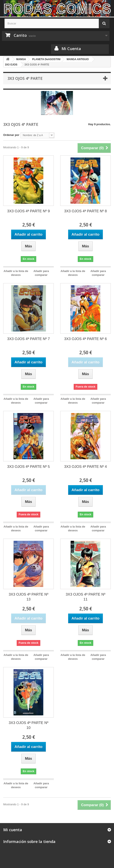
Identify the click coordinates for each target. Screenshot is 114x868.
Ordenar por (11, 135)
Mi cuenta (13, 830)
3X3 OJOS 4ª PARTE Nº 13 (29, 597)
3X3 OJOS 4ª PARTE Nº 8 (86, 211)
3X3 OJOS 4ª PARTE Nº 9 (29, 211)
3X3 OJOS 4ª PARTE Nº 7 (29, 339)
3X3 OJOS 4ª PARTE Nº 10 (29, 725)
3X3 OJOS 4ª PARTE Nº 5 (29, 467)
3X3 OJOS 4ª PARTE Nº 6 (86, 339)
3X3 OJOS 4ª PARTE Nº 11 (86, 597)
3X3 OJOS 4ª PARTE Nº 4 (86, 467)
